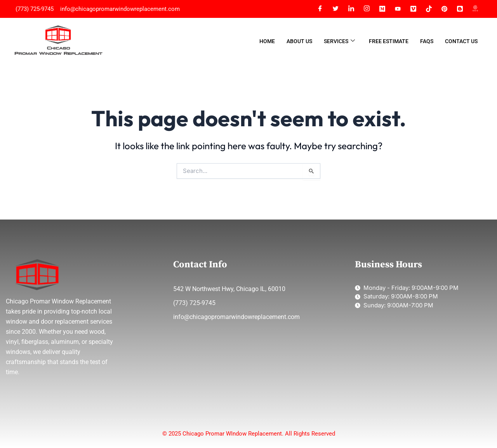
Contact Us (461, 41)
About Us (299, 41)
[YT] (398, 9)
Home (267, 41)
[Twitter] (335, 9)
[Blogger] (460, 9)
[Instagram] (367, 9)
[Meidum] (382, 9)
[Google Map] (475, 9)
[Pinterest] (444, 9)
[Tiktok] (429, 9)
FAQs (427, 41)
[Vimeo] (413, 9)
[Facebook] (320, 9)
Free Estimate (389, 41)
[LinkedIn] (351, 9)
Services (339, 41)
